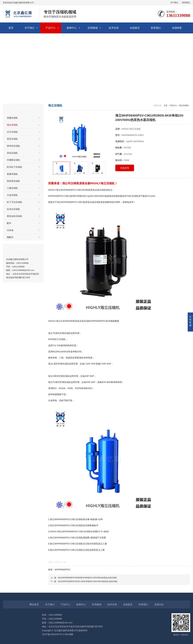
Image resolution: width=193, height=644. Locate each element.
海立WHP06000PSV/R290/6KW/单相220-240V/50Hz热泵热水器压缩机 (87, 578)
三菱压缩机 (12, 188)
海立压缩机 (12, 125)
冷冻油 (10, 230)
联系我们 (186, 3)
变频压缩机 (12, 118)
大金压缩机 (12, 195)
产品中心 (51, 28)
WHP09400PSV (63, 570)
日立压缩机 (12, 132)
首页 (11, 28)
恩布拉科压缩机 (15, 216)
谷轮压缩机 (12, 153)
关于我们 (174, 3)
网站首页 (34, 604)
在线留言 (135, 28)
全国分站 (159, 604)
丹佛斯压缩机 (13, 160)
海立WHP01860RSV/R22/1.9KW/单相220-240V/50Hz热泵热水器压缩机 (88, 581)
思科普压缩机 (13, 181)
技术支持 (114, 28)
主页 (166, 105)
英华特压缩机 (13, 146)
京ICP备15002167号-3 (53, 634)
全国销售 (177, 28)
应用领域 (93, 28)
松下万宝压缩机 (15, 202)
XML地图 (69, 634)
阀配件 (10, 237)
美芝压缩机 (12, 139)
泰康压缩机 (12, 174)
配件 (9, 223)
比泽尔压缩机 (13, 209)
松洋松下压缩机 (15, 167)
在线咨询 (125, 168)
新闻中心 (72, 28)
